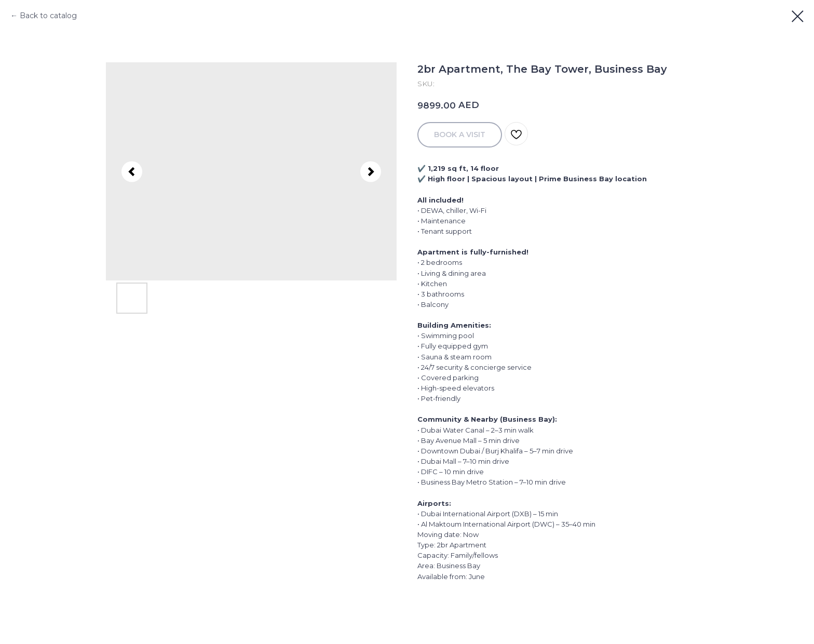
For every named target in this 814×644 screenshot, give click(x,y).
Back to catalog (48, 16)
